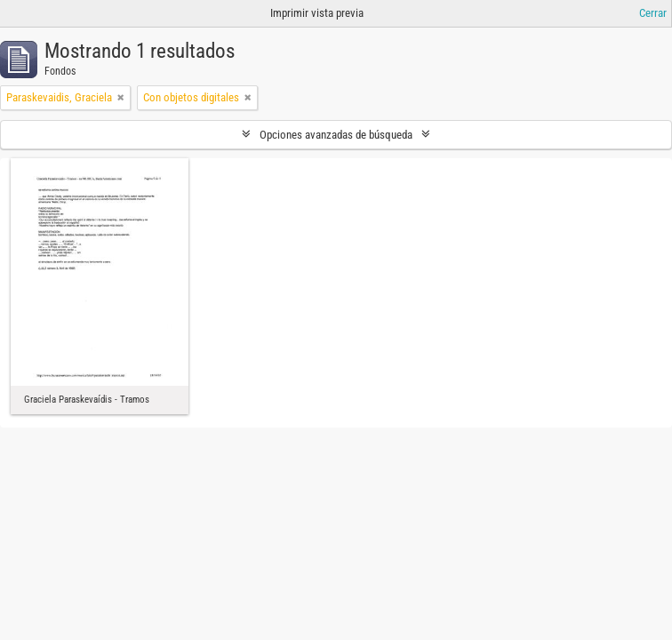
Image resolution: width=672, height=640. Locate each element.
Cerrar (653, 13)
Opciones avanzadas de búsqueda (336, 135)
